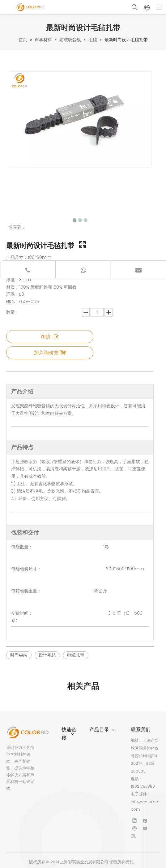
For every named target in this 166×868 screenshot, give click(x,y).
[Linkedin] (135, 820)
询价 (50, 337)
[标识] (28, 732)
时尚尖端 (19, 655)
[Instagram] (135, 828)
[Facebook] (145, 820)
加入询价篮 (50, 353)
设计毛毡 (47, 655)
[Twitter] (135, 836)
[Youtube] (145, 828)
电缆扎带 (76, 655)
